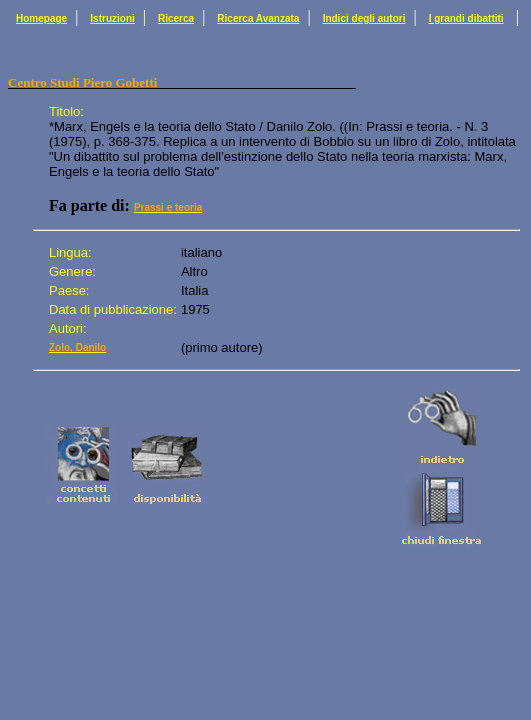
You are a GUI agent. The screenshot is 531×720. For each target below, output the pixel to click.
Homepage (41, 18)
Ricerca (176, 18)
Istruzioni (112, 18)
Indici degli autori (364, 18)
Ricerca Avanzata (258, 18)
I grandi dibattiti (466, 18)
